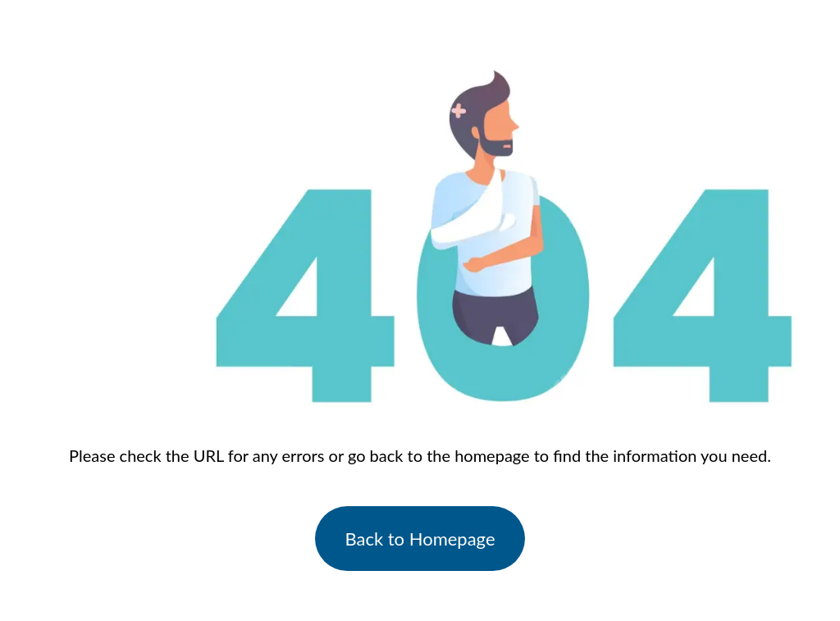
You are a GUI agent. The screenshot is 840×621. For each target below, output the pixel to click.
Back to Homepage (420, 539)
